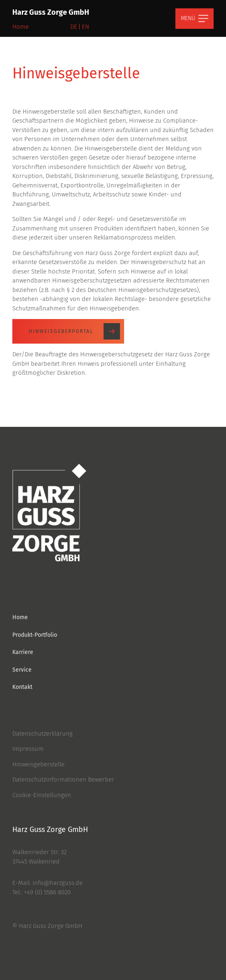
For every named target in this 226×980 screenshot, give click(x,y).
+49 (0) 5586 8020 (47, 892)
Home (21, 27)
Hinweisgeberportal (74, 331)
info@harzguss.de (58, 883)
